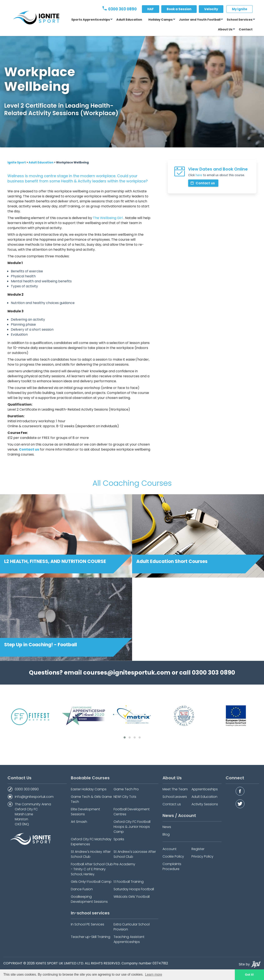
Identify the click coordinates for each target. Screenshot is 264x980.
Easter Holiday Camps (89, 789)
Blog (166, 834)
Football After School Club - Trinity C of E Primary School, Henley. (92, 869)
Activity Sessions (205, 804)
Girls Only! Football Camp (91, 882)
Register (198, 849)
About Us (225, 29)
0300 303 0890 (120, 9)
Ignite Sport (17, 163)
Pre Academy (124, 864)
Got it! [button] (249, 975)
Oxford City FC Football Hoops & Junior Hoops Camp (132, 827)
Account (170, 849)
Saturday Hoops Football (134, 889)
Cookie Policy (173, 856)
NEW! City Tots (125, 797)
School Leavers (175, 797)
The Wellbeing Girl (108, 218)
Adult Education (129, 20)
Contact (246, 29)
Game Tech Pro (126, 789)
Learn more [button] (154, 974)
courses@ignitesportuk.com (127, 673)
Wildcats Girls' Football (132, 897)
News (167, 827)
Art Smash (79, 822)
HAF (151, 9)
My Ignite (240, 9)
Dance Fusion (82, 889)
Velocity (211, 9)
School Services (240, 20)
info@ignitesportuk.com (34, 797)
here (199, 175)
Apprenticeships (205, 789)
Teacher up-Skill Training (91, 937)
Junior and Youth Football (200, 20)
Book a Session (179, 9)
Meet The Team (175, 789)
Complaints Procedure (172, 866)
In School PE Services (88, 924)
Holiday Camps (161, 20)
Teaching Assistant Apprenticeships (129, 939)
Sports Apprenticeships (91, 20)
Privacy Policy (202, 856)
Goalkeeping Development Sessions (89, 899)
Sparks (119, 839)
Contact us (203, 183)
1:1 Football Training (129, 882)
